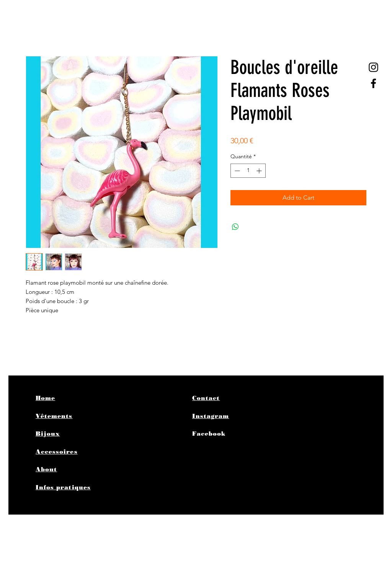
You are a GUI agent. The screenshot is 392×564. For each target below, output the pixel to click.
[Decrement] (236, 171)
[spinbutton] (248, 171)
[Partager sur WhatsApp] (235, 227)
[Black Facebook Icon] (373, 83)
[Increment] (260, 171)
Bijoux (48, 434)
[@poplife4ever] (373, 67)
